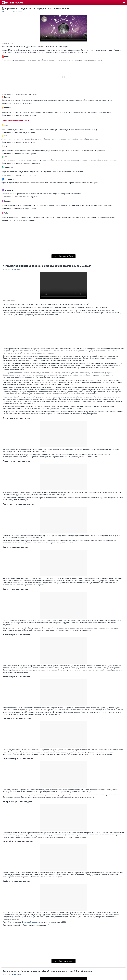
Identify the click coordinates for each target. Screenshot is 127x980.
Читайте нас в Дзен (63, 256)
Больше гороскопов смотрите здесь (15, 120)
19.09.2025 (5, 12)
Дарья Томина (17, 12)
